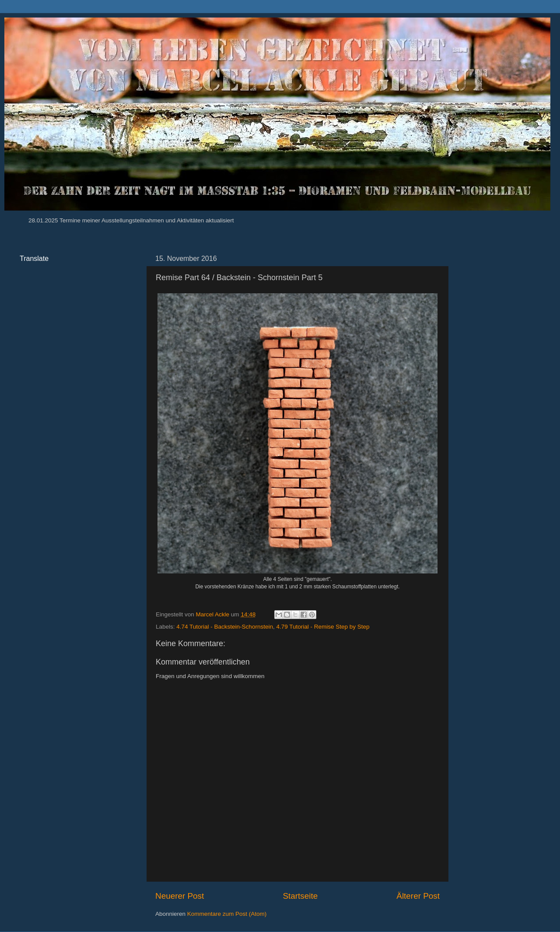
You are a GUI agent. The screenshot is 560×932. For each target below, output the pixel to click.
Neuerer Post (180, 896)
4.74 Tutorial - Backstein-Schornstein (225, 627)
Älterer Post (418, 896)
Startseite (300, 896)
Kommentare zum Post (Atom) (227, 914)
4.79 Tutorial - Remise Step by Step (323, 627)
